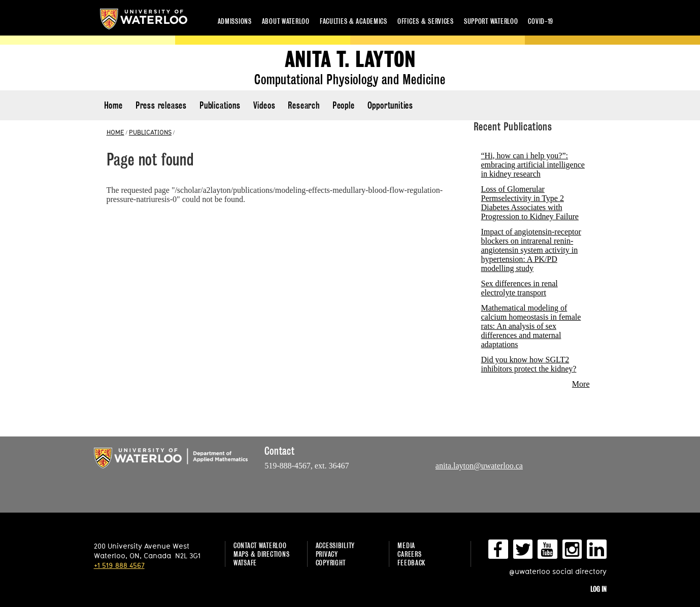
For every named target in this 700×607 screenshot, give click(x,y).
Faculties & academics (354, 21)
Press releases (161, 105)
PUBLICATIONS (150, 132)
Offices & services (426, 21)
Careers (409, 554)
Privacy (327, 554)
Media (406, 545)
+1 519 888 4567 (119, 565)
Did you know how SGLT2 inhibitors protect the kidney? (529, 364)
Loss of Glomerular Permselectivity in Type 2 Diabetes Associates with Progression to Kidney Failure (530, 203)
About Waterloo (286, 21)
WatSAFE (245, 563)
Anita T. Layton (350, 60)
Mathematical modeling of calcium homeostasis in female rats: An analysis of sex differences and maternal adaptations (531, 326)
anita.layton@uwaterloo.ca (479, 466)
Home (113, 105)
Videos (264, 105)
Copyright (331, 563)
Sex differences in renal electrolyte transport (520, 288)
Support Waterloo (491, 21)
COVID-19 (541, 21)
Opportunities (390, 105)
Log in (598, 589)
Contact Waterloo (260, 545)
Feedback (411, 563)
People (344, 105)
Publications (220, 105)
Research (304, 105)
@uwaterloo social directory (558, 571)
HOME (115, 132)
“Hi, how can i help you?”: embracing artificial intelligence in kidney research (533, 165)
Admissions (235, 21)
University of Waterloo (144, 19)
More (581, 384)
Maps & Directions (261, 554)
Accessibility (335, 545)
